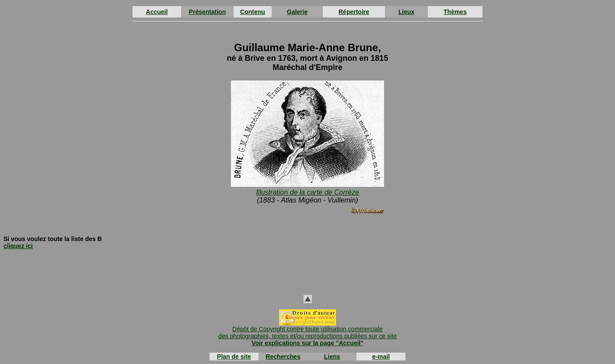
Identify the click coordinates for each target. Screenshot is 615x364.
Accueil (157, 12)
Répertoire (354, 12)
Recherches (283, 357)
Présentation (208, 12)
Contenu (253, 12)
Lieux (407, 12)
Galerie (297, 12)
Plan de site (234, 357)
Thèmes (455, 12)
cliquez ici (18, 246)
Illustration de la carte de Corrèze (307, 192)
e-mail (381, 357)
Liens (332, 357)
